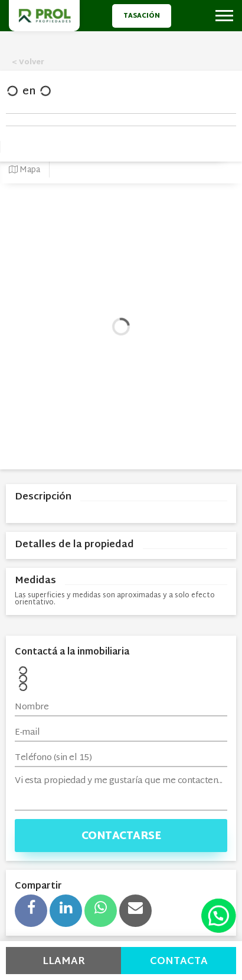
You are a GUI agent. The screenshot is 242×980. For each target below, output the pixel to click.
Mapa (24, 170)
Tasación (142, 16)
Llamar (64, 961)
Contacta (179, 961)
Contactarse (121, 836)
